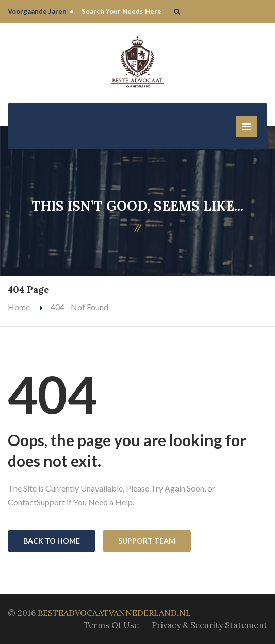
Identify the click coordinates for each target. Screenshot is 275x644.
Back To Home (52, 541)
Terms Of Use (111, 625)
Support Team (147, 541)
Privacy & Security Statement (209, 625)
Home (19, 307)
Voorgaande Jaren (37, 11)
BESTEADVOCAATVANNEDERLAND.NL (114, 613)
